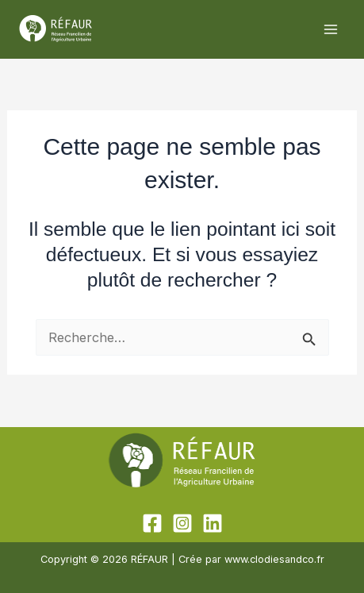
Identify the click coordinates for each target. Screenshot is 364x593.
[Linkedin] (213, 523)
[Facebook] (152, 523)
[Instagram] (182, 523)
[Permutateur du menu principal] (330, 30)
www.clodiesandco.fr (274, 559)
